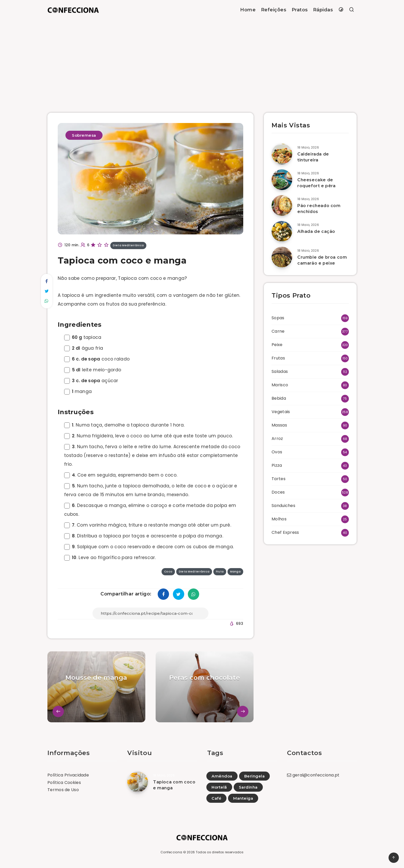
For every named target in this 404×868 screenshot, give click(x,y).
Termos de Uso (63, 790)
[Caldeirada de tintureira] (282, 154)
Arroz (277, 439)
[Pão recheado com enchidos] (282, 206)
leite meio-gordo (93, 370)
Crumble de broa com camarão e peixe (322, 260)
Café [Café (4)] (216, 798)
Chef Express (285, 532)
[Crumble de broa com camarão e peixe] (282, 257)
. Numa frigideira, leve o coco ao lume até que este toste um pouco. (148, 436)
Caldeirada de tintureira (313, 157)
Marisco (280, 385)
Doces (278, 492)
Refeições (274, 10)
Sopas (278, 318)
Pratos (300, 10)
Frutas (278, 358)
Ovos (277, 452)
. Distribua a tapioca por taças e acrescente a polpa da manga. (144, 536)
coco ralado (97, 359)
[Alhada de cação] (282, 231)
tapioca (83, 337)
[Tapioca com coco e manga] (138, 782)
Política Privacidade (68, 775)
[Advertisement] (202, 59)
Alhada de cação (316, 231)
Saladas (280, 371)
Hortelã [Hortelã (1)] (219, 787)
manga (78, 391)
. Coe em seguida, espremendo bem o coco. (121, 475)
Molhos (279, 519)
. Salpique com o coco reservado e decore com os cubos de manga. (149, 547)
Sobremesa (84, 135)
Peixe (277, 345)
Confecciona (171, 852)
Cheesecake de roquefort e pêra (317, 183)
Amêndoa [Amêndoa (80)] (222, 776)
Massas (279, 425)
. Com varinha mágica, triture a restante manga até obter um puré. (148, 525)
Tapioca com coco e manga (174, 785)
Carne (278, 331)
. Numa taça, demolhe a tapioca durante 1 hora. (124, 425)
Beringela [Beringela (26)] (255, 776)
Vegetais (281, 412)
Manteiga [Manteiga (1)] (243, 798)
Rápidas (323, 10)
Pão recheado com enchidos (319, 209)
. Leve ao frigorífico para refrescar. (110, 558)
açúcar (91, 381)
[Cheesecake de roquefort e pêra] (282, 180)
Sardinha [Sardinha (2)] (248, 787)
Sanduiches (283, 506)
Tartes (279, 479)
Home (248, 10)
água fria (84, 348)
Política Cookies (64, 783)
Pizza (277, 465)
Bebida (279, 398)
